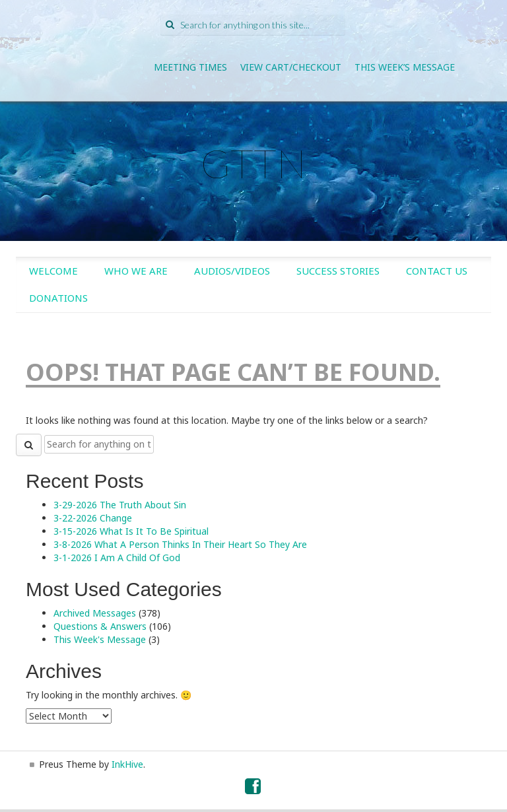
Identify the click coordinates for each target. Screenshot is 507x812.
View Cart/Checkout (291, 67)
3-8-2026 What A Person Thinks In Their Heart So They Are (180, 544)
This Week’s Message (405, 67)
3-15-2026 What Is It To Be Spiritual (131, 531)
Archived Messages (95, 613)
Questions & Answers (100, 626)
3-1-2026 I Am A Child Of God (117, 558)
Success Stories (338, 271)
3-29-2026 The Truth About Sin (120, 505)
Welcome (53, 271)
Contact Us (437, 271)
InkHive (127, 764)
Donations (58, 298)
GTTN (253, 163)
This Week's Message (100, 639)
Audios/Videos (232, 271)
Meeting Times (190, 67)
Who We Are (136, 271)
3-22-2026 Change (93, 518)
